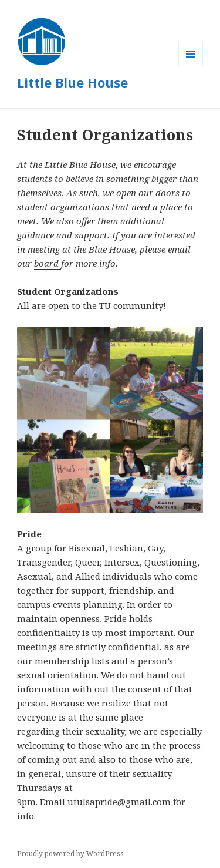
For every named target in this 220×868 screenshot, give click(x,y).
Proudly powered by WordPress (70, 854)
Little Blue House (72, 82)
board (48, 263)
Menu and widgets (191, 66)
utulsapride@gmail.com (119, 802)
